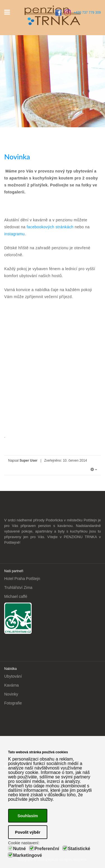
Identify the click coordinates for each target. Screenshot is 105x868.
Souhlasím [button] (28, 816)
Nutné (19, 849)
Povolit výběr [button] (28, 832)
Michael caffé (16, 596)
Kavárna (11, 685)
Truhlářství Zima (18, 588)
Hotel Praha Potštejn (22, 579)
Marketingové (28, 855)
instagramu (14, 234)
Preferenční (47, 849)
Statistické (79, 849)
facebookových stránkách (50, 227)
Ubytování (13, 676)
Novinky (11, 694)
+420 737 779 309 (87, 13)
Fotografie (13, 703)
